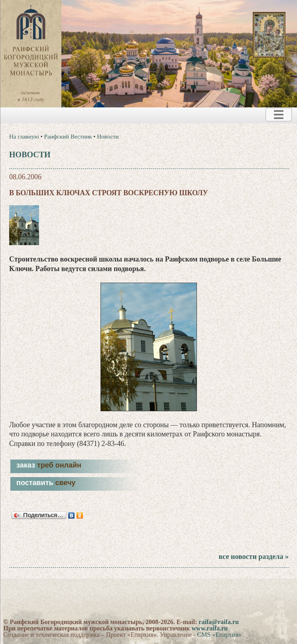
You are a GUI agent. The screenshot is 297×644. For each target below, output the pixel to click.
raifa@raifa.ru (219, 622)
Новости (108, 137)
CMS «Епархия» (219, 635)
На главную (24, 137)
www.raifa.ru (210, 628)
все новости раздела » (253, 557)
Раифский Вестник (68, 137)
